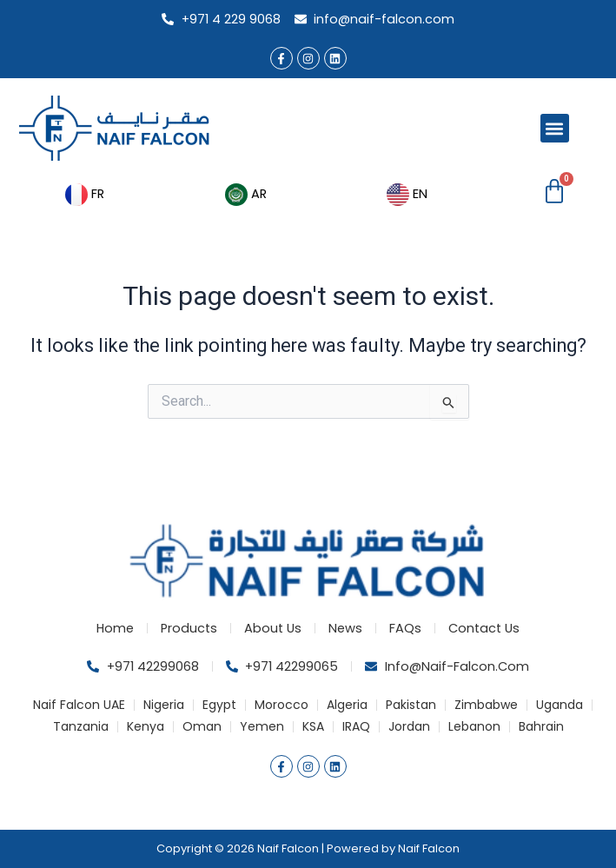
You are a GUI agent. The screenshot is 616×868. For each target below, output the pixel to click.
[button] (555, 128)
